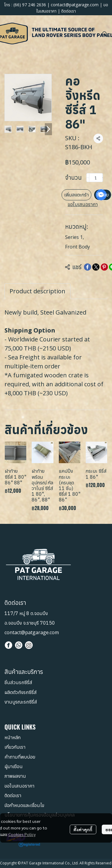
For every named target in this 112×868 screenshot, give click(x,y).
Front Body (78, 247)
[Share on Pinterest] (104, 267)
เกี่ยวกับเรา (15, 747)
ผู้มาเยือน (14, 766)
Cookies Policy (22, 834)
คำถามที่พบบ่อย (20, 757)
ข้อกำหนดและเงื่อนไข (24, 805)
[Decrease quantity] (88, 178)
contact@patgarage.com (75, 5)
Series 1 (75, 237)
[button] (105, 34)
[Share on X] (96, 267)
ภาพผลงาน (15, 776)
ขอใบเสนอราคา (83, 204)
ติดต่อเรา (69, 11)
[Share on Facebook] (88, 267)
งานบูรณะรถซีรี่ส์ (21, 702)
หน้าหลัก (13, 737)
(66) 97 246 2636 (30, 5)
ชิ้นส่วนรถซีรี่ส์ (18, 682)
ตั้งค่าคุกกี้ (83, 829)
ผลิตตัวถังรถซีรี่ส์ (21, 692)
